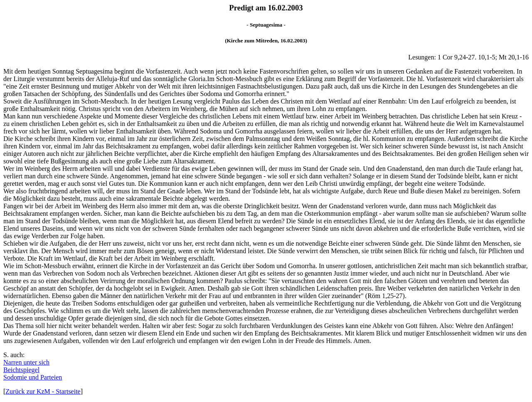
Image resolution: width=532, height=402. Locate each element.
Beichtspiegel (21, 370)
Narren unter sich (26, 362)
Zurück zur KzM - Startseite (43, 391)
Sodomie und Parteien (33, 377)
